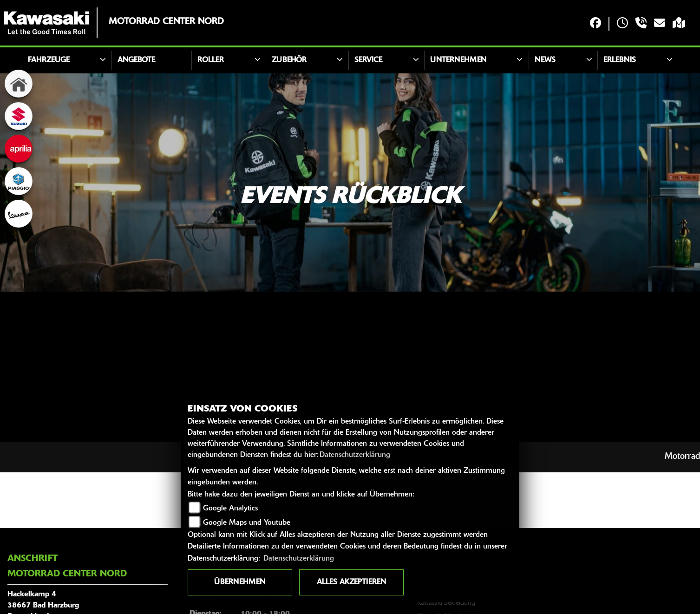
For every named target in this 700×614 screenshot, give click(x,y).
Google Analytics (230, 509)
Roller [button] (211, 60)
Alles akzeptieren (351, 582)
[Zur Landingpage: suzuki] (19, 116)
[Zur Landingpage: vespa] (19, 214)
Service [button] (368, 60)
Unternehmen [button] (458, 60)
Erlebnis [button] (620, 60)
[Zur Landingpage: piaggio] (19, 181)
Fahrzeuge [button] (49, 60)
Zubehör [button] (289, 60)
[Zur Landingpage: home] (19, 84)
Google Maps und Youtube (247, 523)
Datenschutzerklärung (355, 455)
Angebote (136, 60)
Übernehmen (240, 582)
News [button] (545, 60)
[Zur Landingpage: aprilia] (19, 149)
